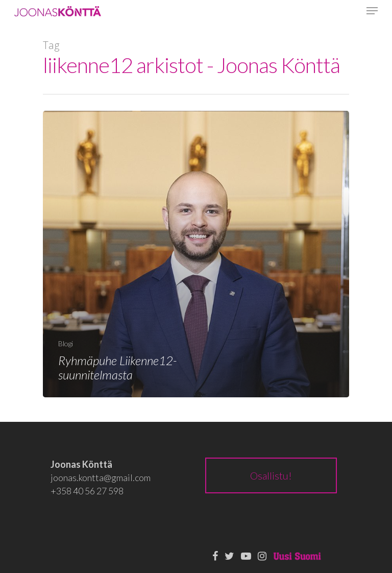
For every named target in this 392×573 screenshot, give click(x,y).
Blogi (66, 343)
